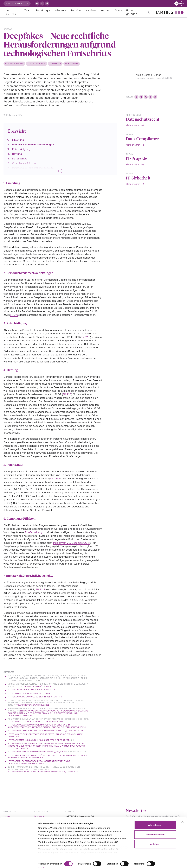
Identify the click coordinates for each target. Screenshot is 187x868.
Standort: (10, 3)
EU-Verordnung (34, 532)
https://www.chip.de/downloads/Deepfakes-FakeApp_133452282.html (45, 731)
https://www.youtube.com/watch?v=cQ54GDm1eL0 (35, 721)
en (181, 4)
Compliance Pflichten (25, 163)
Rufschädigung (21, 149)
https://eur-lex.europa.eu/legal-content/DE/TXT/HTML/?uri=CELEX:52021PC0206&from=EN (39, 762)
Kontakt (105, 11)
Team (28, 11)
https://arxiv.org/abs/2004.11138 (34, 686)
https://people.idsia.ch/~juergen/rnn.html (31, 690)
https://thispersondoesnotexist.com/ (29, 693)
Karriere (91, 11)
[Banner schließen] (182, 816)
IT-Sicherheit (138, 178)
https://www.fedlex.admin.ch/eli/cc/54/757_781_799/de (37, 752)
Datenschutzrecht (143, 119)
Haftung (17, 154)
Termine (76, 11)
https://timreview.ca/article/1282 (31, 705)
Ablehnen (155, 838)
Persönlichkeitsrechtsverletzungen (33, 145)
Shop (118, 11)
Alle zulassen (155, 819)
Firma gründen (132, 12)
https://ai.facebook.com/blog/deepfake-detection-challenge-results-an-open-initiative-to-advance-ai (47, 756)
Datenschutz (20, 159)
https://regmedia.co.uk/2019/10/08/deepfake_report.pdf (38, 740)
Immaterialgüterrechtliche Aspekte (33, 168)
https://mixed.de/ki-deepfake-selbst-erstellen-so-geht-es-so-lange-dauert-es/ (45, 735)
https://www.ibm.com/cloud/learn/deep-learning (35, 697)
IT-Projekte (137, 158)
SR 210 (14, 315)
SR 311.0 (86, 337)
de (177, 4)
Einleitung (18, 140)
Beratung (42, 11)
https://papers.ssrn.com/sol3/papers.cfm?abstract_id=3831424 (43, 772)
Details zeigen (46, 862)
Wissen (59, 11)
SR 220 (67, 394)
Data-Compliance (142, 139)
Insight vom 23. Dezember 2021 (72, 543)
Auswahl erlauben (155, 828)
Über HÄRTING (10, 12)
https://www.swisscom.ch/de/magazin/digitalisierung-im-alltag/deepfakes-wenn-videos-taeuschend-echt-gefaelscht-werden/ (47, 726)
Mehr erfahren (133, 125)
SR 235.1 (55, 479)
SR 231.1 (40, 589)
